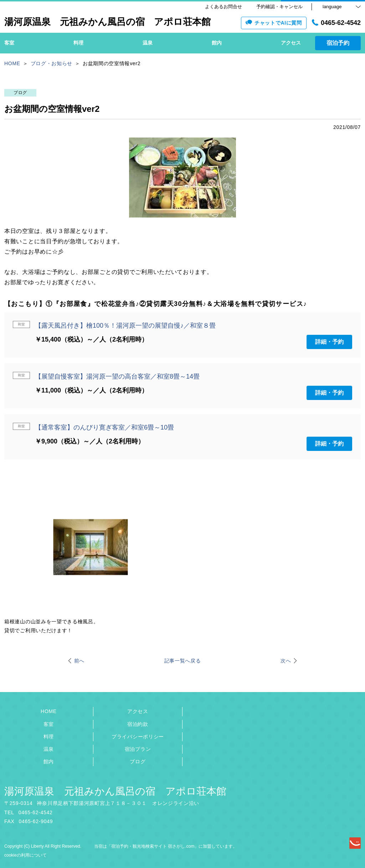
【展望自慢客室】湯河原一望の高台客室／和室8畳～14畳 (117, 376)
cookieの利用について (25, 855)
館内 (49, 762)
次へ (286, 661)
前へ (79, 661)
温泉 (49, 749)
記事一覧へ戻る (183, 661)
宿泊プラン (138, 749)
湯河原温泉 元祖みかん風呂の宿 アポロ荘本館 (115, 791)
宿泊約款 (138, 724)
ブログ (138, 762)
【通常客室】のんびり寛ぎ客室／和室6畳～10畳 (104, 427)
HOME (49, 711)
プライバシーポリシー (138, 737)
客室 (49, 724)
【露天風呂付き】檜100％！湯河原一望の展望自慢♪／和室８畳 (125, 326)
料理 (49, 737)
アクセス (138, 711)
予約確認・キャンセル (279, 7)
